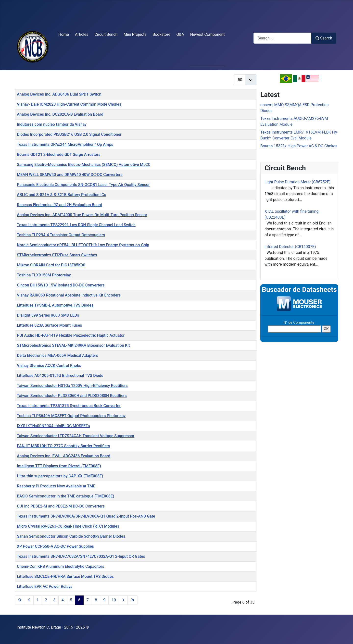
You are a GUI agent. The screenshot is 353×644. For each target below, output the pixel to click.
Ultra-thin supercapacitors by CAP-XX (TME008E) (60, 476)
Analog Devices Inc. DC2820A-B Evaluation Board (60, 114)
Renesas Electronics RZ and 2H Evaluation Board (60, 205)
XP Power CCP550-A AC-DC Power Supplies (55, 546)
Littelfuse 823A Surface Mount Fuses (50, 325)
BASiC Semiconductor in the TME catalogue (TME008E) (66, 496)
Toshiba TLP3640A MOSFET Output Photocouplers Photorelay (71, 416)
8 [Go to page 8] (96, 600)
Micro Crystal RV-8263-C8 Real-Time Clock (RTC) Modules (68, 526)
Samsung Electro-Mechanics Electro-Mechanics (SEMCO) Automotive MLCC (84, 165)
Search (324, 38)
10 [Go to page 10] (114, 600)
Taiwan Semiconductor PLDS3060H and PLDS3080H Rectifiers (72, 396)
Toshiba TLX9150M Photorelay (44, 275)
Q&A (180, 34)
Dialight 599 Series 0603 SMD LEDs (48, 315)
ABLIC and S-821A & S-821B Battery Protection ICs (62, 195)
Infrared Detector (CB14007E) (290, 247)
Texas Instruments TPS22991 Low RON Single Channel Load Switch (76, 225)
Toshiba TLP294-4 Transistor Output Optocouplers (61, 235)
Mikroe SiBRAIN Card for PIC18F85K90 (51, 265)
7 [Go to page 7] (88, 600)
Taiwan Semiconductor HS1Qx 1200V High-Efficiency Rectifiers (72, 386)
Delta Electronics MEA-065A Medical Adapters (57, 355)
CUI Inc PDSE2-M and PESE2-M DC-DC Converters (61, 506)
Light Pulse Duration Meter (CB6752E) (297, 182)
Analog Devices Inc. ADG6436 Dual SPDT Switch (59, 94)
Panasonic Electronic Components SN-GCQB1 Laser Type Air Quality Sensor (83, 185)
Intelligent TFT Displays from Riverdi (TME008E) (59, 466)
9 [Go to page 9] (104, 600)
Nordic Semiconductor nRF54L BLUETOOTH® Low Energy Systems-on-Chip (83, 245)
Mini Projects (135, 34)
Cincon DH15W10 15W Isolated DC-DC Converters (61, 285)
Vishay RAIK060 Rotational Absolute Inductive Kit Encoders (69, 295)
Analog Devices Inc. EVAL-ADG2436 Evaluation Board (64, 456)
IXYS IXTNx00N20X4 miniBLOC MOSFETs (53, 426)
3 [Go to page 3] (54, 600)
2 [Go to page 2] (46, 600)
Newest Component (208, 34)
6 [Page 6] (79, 600)
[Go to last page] (133, 600)
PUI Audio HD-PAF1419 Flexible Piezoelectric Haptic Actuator (71, 335)
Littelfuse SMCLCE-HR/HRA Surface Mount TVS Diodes (65, 576)
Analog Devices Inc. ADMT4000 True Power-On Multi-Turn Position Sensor (82, 215)
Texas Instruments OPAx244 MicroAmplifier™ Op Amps (65, 144)
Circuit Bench (106, 34)
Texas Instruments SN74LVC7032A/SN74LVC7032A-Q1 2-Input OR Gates (81, 556)
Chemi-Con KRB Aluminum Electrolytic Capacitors (61, 566)
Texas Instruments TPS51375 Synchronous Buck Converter (69, 406)
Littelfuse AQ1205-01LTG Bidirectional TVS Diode (60, 376)
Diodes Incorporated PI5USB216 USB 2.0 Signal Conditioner (69, 134)
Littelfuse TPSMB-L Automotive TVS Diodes (55, 305)
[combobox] (283, 38)
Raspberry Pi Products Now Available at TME (56, 486)
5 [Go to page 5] (71, 600)
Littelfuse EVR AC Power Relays (45, 587)
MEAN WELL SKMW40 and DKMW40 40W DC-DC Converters (70, 175)
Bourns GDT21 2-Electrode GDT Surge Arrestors (59, 155)
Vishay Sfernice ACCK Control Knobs (49, 365)
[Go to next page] (123, 600)
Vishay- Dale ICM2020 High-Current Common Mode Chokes (69, 104)
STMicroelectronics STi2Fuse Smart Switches (57, 255)
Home (64, 34)
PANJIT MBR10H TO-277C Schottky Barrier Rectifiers (63, 446)
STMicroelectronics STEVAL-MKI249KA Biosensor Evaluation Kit (73, 345)
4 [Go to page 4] (63, 600)
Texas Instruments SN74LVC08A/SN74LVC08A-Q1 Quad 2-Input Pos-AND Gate (86, 516)
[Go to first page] (20, 600)
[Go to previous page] (29, 600)
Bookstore (161, 34)
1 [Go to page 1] (38, 600)
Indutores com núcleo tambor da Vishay (52, 124)
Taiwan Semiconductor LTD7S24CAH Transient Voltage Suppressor (76, 436)
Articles (82, 34)
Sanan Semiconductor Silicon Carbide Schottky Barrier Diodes (71, 536)
